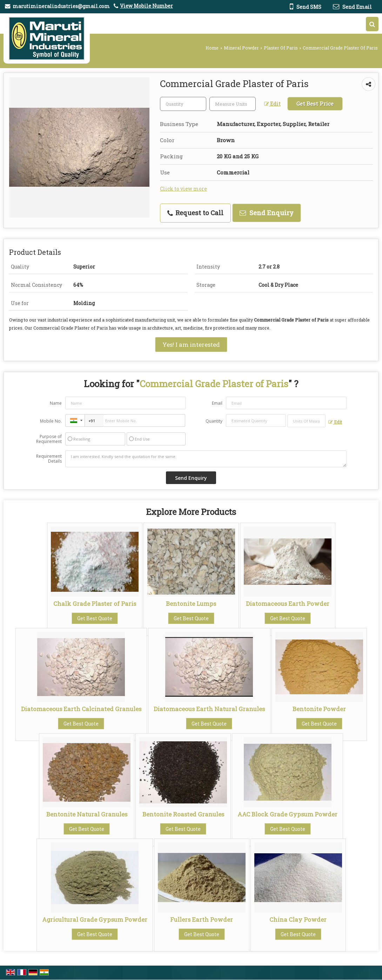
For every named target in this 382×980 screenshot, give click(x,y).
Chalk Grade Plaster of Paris (95, 604)
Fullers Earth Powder (202, 919)
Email (217, 403)
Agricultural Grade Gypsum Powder (95, 919)
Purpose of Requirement (49, 439)
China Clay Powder (298, 919)
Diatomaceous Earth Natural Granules (209, 709)
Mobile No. (51, 421)
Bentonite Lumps (191, 604)
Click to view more (183, 189)
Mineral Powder (241, 48)
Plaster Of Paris (281, 48)
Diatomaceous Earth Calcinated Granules (81, 709)
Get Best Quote (95, 618)
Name (56, 403)
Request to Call (195, 213)
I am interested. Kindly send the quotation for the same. (206, 459)
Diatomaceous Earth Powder (288, 604)
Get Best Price (315, 104)
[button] (146, 6)
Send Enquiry (267, 213)
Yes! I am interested (191, 345)
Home (212, 48)
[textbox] (233, 104)
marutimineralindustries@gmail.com (61, 6)
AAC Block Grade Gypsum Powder (287, 814)
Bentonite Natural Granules (87, 814)
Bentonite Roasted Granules (183, 814)
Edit (272, 104)
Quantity (214, 421)
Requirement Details (49, 459)
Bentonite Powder (319, 709)
